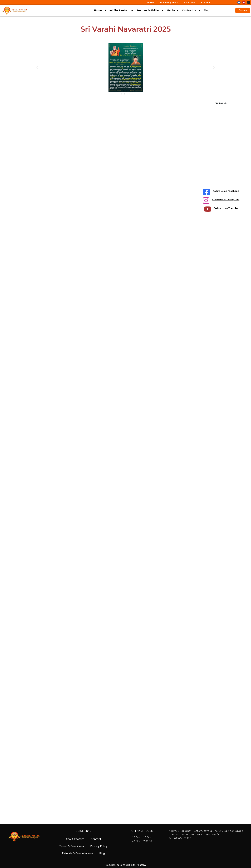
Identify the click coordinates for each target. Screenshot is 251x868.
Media (173, 10)
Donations (189, 2)
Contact (206, 2)
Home (98, 10)
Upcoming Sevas (169, 2)
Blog (207, 10)
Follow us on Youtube (226, 209)
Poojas (150, 2)
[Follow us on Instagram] (206, 201)
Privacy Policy (99, 846)
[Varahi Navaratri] (106, 460)
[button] (37, 68)
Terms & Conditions (71, 846)
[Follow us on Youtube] (207, 210)
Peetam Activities (150, 10)
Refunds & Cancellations (77, 853)
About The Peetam (119, 10)
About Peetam (75, 838)
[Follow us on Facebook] (206, 192)
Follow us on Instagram (226, 200)
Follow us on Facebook (226, 191)
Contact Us (191, 10)
